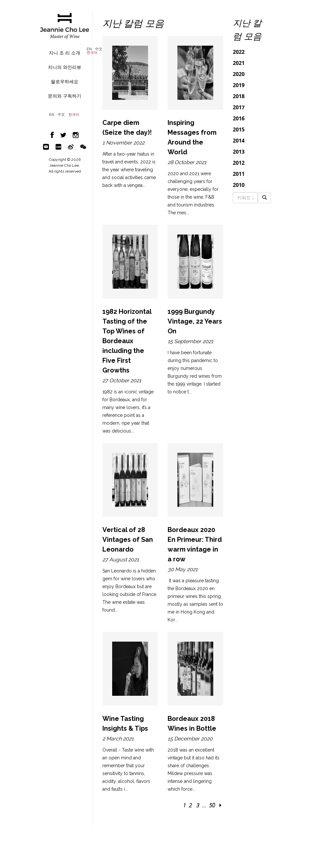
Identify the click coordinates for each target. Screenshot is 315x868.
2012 (239, 163)
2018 (239, 96)
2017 (239, 107)
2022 (239, 52)
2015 (239, 129)
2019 (239, 85)
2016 (239, 118)
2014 (239, 141)
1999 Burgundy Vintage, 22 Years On (195, 321)
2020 (239, 74)
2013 (239, 152)
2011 (239, 174)
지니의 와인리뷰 (65, 67)
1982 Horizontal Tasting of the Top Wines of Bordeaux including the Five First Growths (127, 341)
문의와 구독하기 (65, 96)
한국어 (92, 53)
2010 (239, 185)
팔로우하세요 (65, 82)
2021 (239, 63)
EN (89, 49)
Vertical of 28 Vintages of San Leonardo (128, 540)
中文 (99, 49)
